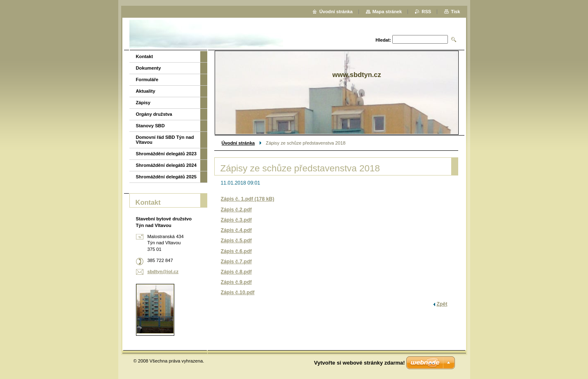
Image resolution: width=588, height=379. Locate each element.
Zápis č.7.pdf (236, 262)
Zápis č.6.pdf (236, 251)
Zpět (442, 304)
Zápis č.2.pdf (236, 210)
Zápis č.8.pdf (236, 272)
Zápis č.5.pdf (236, 241)
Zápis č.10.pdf (238, 292)
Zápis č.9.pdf (236, 282)
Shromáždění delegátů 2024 (166, 165)
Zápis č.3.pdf (236, 220)
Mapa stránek (387, 12)
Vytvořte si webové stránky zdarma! (360, 363)
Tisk (455, 12)
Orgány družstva (154, 114)
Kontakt (145, 56)
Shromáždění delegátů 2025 (166, 177)
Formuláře (147, 80)
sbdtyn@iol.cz (163, 271)
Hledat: (383, 40)
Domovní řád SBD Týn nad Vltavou (165, 140)
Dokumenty (149, 68)
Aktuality (146, 91)
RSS (426, 12)
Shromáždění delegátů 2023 (166, 154)
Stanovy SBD (150, 126)
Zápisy (143, 103)
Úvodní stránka (238, 143)
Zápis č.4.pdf (236, 230)
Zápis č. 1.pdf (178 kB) (248, 199)
